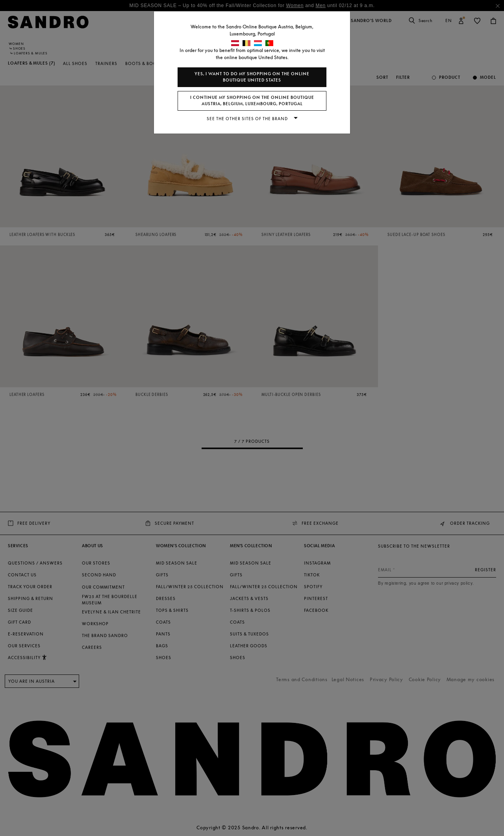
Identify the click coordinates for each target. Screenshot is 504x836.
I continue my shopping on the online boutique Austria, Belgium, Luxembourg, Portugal (252, 101)
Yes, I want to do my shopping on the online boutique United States (252, 77)
